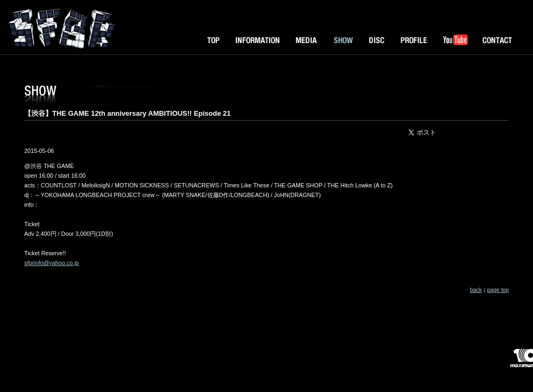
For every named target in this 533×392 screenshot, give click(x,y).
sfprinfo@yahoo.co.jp (52, 263)
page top (498, 290)
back (476, 290)
